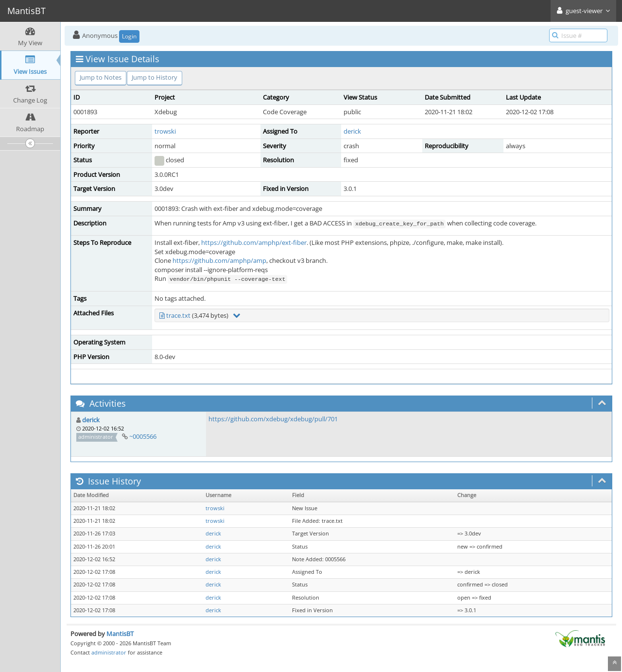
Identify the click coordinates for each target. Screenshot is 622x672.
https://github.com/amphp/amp (219, 260)
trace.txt (178, 315)
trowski (165, 131)
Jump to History (155, 77)
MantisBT (120, 634)
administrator (109, 652)
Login (129, 36)
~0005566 (143, 436)
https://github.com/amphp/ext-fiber (254, 242)
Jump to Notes (101, 77)
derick (352, 131)
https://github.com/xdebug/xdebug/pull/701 (273, 419)
